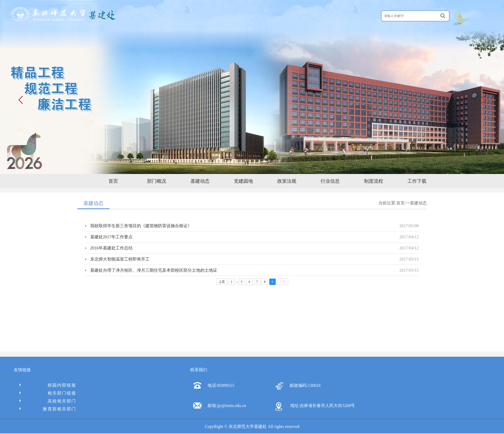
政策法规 (287, 181)
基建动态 (200, 181)
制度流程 (374, 181)
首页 (113, 181)
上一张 (21, 100)
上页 (222, 282)
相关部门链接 (48, 393)
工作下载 (417, 181)
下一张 (483, 100)
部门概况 (157, 181)
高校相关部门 (48, 401)
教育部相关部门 (48, 409)
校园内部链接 (48, 385)
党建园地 (243, 181)
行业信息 (330, 181)
